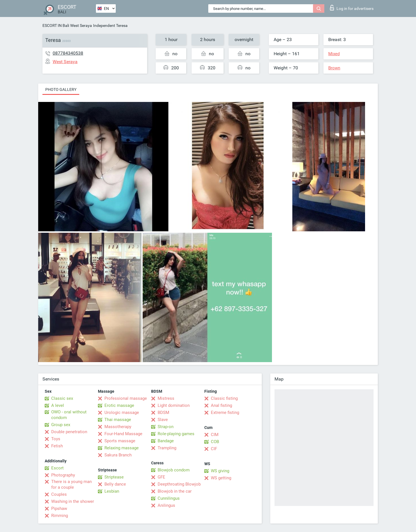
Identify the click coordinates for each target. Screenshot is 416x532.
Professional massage (126, 398)
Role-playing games (176, 434)
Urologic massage (122, 413)
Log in (352, 8)
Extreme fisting (225, 413)
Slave (163, 420)
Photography (63, 475)
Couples (59, 494)
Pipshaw (59, 509)
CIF (214, 449)
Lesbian (112, 491)
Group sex (61, 425)
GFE (161, 477)
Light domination (174, 405)
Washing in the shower (73, 501)
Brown (334, 68)
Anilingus (166, 505)
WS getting (221, 478)
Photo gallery (61, 89)
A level (58, 405)
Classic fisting (224, 398)
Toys (56, 439)
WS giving (220, 471)
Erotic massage (119, 405)
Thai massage (118, 420)
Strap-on (166, 427)
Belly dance (115, 484)
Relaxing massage (122, 448)
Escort (57, 468)
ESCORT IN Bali (56, 25)
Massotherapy (118, 427)
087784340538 (68, 53)
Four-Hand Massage (123, 434)
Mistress (166, 398)
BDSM (163, 413)
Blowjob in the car (175, 491)
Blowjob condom (174, 470)
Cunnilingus (169, 498)
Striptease (114, 477)
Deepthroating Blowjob (179, 484)
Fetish (57, 446)
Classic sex (62, 398)
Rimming (60, 516)
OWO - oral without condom (69, 415)
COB (215, 442)
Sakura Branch (118, 455)
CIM (215, 435)
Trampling (167, 448)
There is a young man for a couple (71, 484)
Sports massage (120, 441)
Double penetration (69, 432)
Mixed (334, 54)
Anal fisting (221, 405)
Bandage (166, 441)
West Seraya (81, 25)
